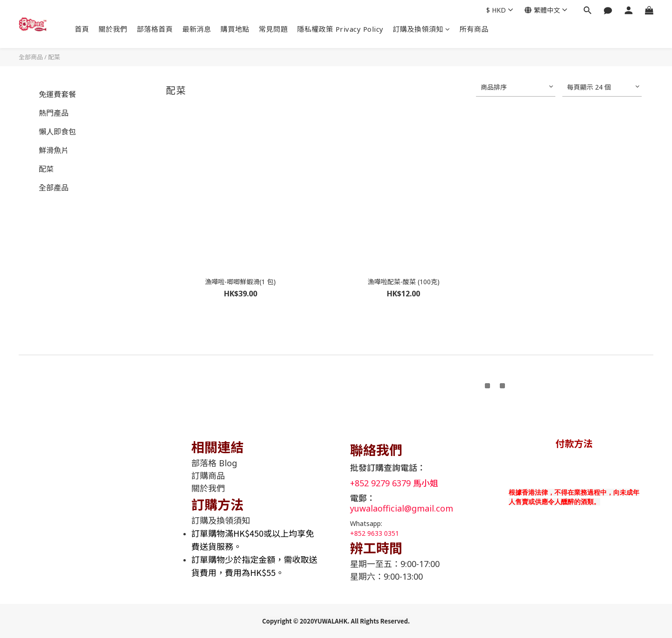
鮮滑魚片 (54, 150)
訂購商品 (208, 476)
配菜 (54, 57)
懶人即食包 (57, 132)
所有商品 (474, 29)
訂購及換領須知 (422, 29)
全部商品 (31, 57)
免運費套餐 (57, 94)
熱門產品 (54, 113)
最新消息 (197, 29)
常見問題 (273, 29)
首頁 (82, 29)
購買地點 (235, 29)
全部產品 (54, 188)
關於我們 (113, 29)
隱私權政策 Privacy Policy (340, 29)
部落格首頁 (155, 29)
